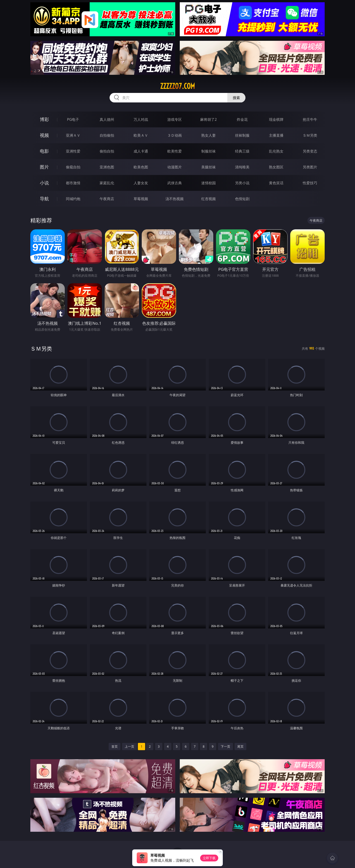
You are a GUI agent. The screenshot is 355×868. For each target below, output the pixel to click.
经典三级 (242, 151)
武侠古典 (175, 183)
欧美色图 (141, 167)
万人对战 (141, 119)
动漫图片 (175, 167)
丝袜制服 (242, 135)
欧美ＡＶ (141, 135)
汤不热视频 (175, 199)
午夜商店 (107, 199)
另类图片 (310, 167)
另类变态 (310, 151)
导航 (44, 199)
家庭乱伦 (107, 183)
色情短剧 (242, 199)
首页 (115, 746)
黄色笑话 (276, 183)
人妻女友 (141, 183)
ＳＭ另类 (310, 135)
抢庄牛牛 (310, 119)
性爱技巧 (310, 183)
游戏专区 (175, 119)
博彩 (44, 119)
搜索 (236, 98)
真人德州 (107, 119)
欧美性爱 (175, 151)
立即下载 (209, 858)
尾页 (240, 746)
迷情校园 (209, 183)
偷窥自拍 (73, 167)
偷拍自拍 (107, 151)
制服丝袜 (209, 151)
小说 (44, 183)
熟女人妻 (209, 135)
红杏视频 (209, 199)
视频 (44, 135)
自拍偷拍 (107, 135)
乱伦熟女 (276, 151)
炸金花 (242, 119)
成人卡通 (141, 151)
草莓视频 (141, 199)
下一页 (225, 746)
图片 (44, 167)
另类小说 (242, 183)
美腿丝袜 (209, 167)
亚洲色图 (107, 167)
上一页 (130, 746)
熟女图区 (276, 167)
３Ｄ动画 (175, 135)
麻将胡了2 (208, 119)
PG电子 (73, 119)
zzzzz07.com (177, 86)
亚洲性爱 (73, 151)
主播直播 (276, 135)
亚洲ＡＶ (73, 135)
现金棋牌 (276, 119)
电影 (44, 151)
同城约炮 (73, 199)
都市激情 (73, 183)
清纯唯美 (242, 167)
